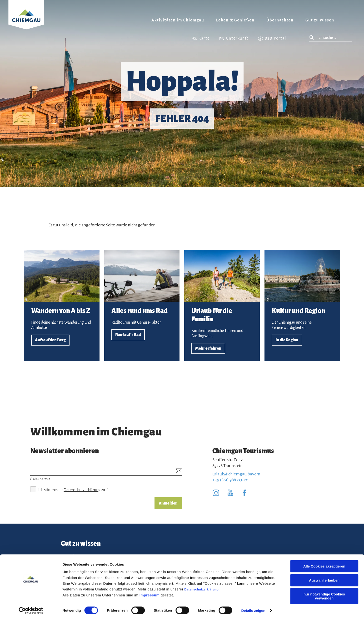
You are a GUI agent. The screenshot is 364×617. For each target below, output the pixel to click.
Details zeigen (253, 608)
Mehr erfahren (222, 306)
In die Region (302, 306)
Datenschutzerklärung (201, 586)
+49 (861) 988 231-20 (230, 480)
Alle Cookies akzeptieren (324, 563)
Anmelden (168, 503)
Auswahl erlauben (324, 577)
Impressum (150, 592)
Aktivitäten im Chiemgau (178, 20)
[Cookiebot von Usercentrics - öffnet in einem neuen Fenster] (31, 608)
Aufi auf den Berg (62, 306)
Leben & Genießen (235, 20)
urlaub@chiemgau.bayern (236, 474)
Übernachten (280, 20)
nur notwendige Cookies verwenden (324, 593)
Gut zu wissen (320, 20)
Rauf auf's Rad (142, 306)
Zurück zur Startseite (26, 21)
